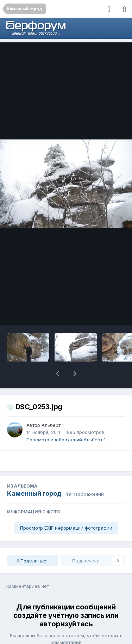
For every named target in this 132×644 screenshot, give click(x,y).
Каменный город (34, 475)
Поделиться (32, 542)
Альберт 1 (53, 407)
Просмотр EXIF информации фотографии (66, 509)
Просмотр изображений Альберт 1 (66, 421)
